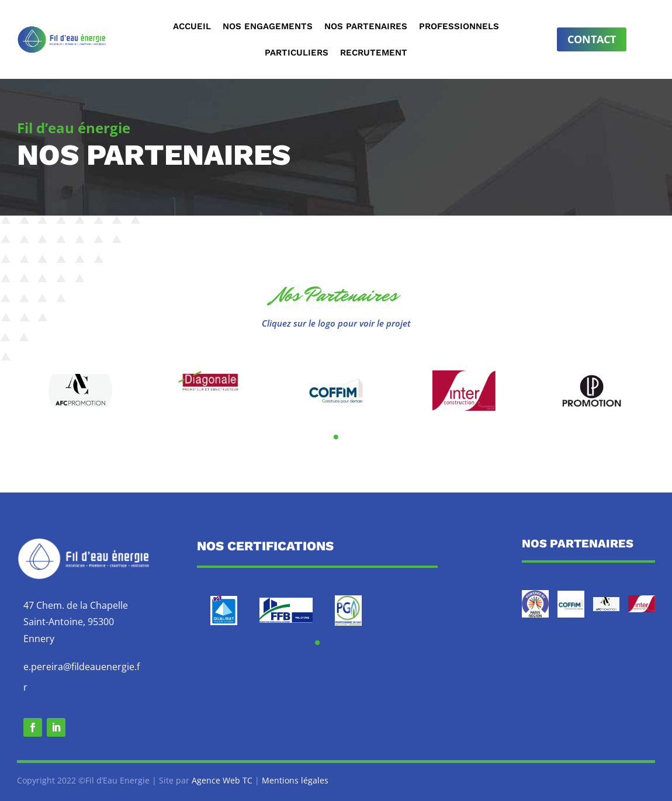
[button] (336, 437)
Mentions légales (295, 780)
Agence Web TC (222, 780)
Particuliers (297, 53)
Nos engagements (268, 27)
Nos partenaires (366, 27)
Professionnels (459, 27)
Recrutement (374, 53)
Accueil (192, 27)
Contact (592, 39)
